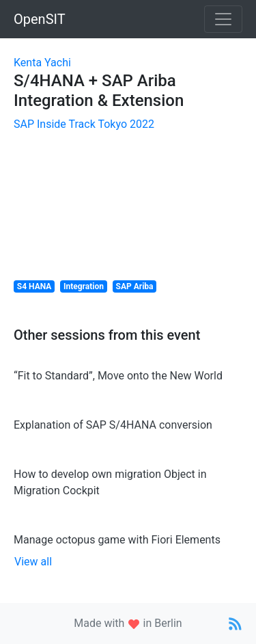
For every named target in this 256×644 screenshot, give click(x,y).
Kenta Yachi (42, 63)
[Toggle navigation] (223, 19)
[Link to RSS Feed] (235, 623)
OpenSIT (40, 19)
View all (33, 562)
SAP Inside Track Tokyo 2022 (84, 124)
